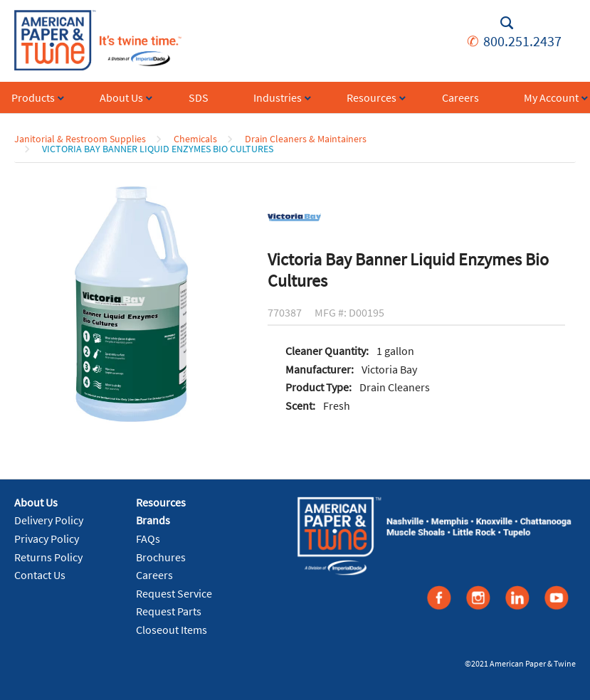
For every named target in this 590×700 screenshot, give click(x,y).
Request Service (174, 593)
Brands (153, 520)
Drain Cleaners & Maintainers (306, 139)
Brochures (161, 557)
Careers (154, 575)
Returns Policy (48, 557)
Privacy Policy (47, 539)
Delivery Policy (49, 520)
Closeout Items (172, 630)
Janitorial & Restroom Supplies (80, 139)
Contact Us (40, 575)
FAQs (148, 539)
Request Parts (169, 611)
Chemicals (195, 139)
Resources (161, 502)
